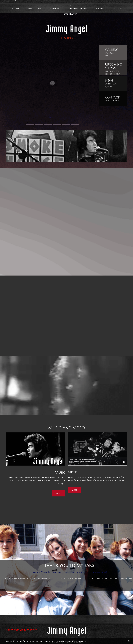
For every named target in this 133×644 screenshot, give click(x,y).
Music (100, 8)
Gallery (56, 8)
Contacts (71, 14)
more (59, 493)
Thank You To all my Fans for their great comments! (69, 572)
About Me (35, 8)
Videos (117, 8)
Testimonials (78, 8)
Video (73, 472)
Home (15, 8)
